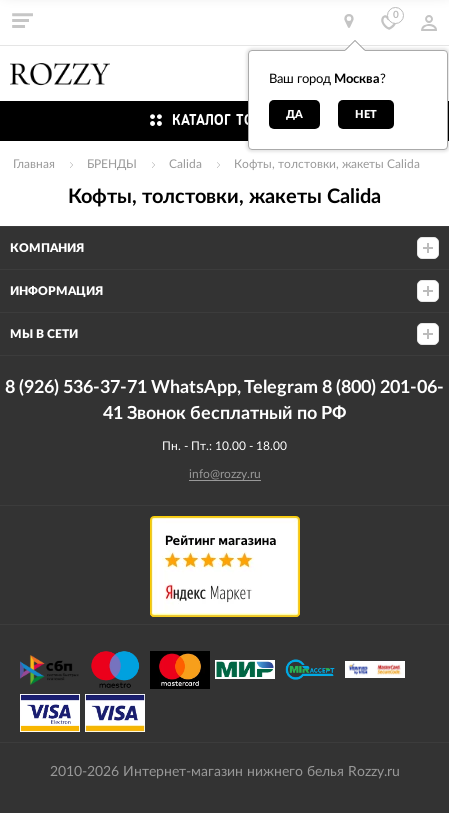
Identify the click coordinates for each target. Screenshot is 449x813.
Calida (185, 164)
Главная (34, 164)
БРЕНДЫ (112, 164)
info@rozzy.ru (225, 474)
